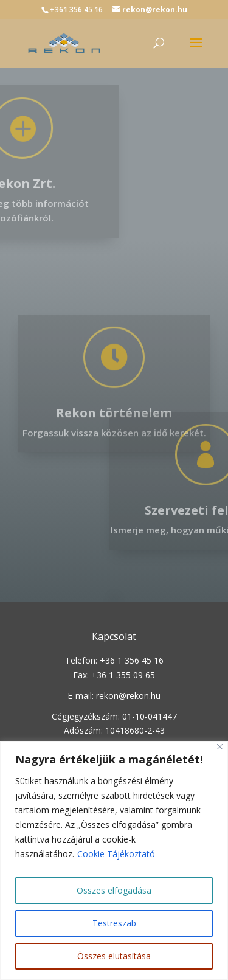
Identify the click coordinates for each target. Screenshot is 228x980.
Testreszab (114, 923)
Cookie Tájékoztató (116, 854)
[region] (114, 860)
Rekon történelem (114, 433)
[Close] (220, 747)
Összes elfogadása (114, 890)
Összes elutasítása (114, 956)
